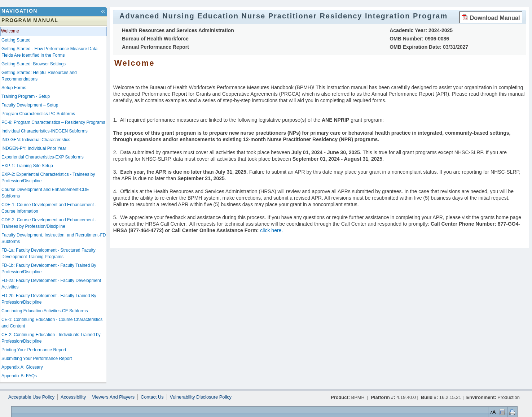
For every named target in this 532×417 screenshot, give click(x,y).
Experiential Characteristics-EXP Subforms (43, 157)
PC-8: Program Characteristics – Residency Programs (53, 122)
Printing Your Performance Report (34, 350)
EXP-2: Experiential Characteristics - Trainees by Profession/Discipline (48, 178)
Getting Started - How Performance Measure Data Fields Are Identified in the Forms (49, 52)
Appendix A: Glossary (22, 367)
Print (511, 412)
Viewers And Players (113, 397)
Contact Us (152, 397)
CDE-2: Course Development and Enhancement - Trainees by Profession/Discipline (49, 223)
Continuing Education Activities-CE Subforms (45, 311)
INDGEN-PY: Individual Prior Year (34, 148)
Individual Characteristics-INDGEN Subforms (45, 131)
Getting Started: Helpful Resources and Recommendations (39, 76)
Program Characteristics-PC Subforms (38, 114)
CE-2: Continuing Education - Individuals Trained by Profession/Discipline (51, 338)
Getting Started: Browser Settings (34, 64)
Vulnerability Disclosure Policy (201, 397)
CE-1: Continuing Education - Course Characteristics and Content (52, 323)
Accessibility (73, 397)
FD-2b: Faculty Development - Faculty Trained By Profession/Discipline (49, 299)
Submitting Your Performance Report (37, 359)
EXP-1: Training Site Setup (27, 166)
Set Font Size (492, 412)
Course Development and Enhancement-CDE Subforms (45, 193)
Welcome (10, 31)
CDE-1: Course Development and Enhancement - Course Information (49, 208)
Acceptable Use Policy (31, 397)
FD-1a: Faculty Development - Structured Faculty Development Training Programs (49, 253)
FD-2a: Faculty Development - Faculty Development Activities (51, 284)
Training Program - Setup (26, 96)
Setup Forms (14, 88)
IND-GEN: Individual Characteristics (36, 140)
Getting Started (16, 40)
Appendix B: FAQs (19, 376)
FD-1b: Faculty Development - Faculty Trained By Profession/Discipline (49, 269)
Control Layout (502, 412)
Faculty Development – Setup (30, 105)
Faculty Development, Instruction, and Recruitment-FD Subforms (54, 238)
